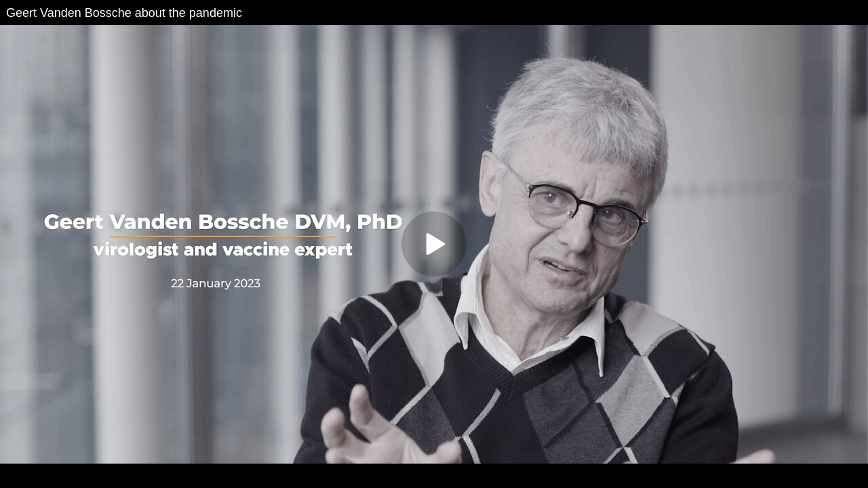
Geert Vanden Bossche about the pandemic (124, 13)
